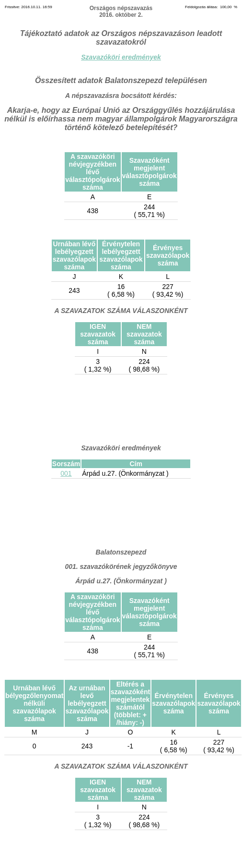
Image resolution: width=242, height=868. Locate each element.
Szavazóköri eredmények (121, 57)
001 (66, 473)
